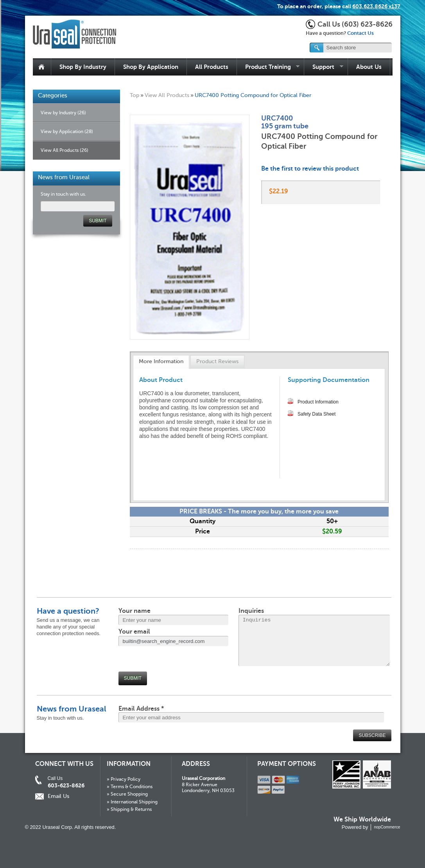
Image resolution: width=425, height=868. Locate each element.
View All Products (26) (65, 150)
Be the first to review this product (310, 169)
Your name (134, 611)
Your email (134, 632)
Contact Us (360, 33)
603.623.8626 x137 (376, 6)
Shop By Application (151, 67)
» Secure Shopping (127, 794)
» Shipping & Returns (129, 809)
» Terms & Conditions (130, 787)
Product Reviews (217, 361)
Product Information (318, 402)
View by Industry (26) (63, 113)
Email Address (141, 709)
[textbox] (351, 48)
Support (324, 67)
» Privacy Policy (124, 779)
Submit (133, 678)
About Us (369, 67)
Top (134, 95)
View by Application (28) (67, 131)
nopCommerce (387, 827)
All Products (212, 67)
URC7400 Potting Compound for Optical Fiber (253, 95)
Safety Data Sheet (317, 414)
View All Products (167, 95)
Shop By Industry (83, 67)
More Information (161, 361)
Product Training (268, 67)
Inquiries (251, 611)
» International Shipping (132, 802)
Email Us (58, 796)
